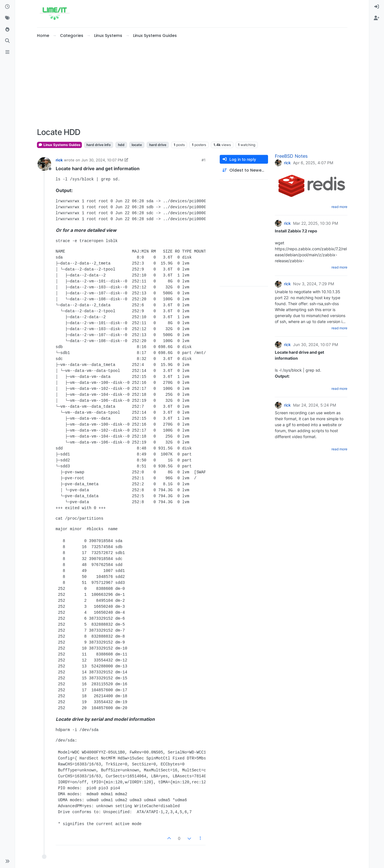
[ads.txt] (7, 52)
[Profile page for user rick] (44, 164)
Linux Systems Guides (59, 145)
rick (59, 160)
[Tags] (7, 18)
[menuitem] (377, 7)
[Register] (377, 18)
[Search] (7, 41)
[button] (7, 861)
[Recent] (7, 7)
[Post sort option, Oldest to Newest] (244, 170)
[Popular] (7, 30)
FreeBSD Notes (291, 156)
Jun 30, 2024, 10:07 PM (102, 160)
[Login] (377, 7)
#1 (204, 160)
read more (339, 207)
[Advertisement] (192, 83)
